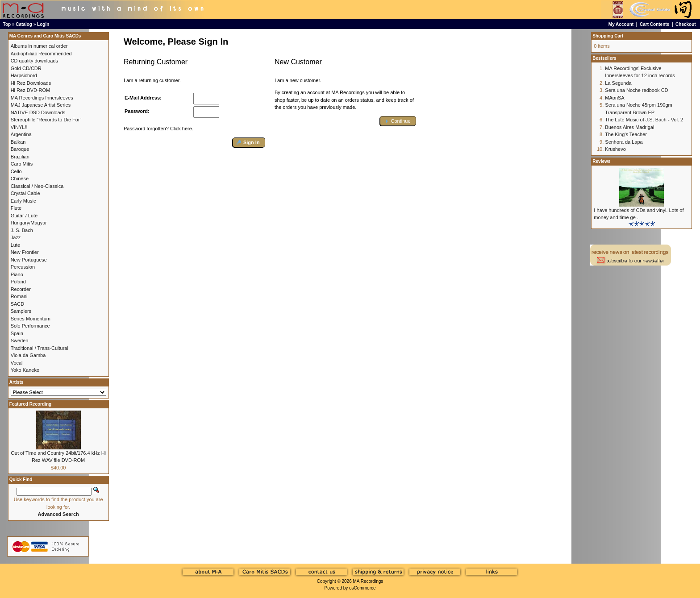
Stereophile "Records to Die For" (46, 120)
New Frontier (25, 252)
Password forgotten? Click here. (158, 129)
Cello (16, 171)
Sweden (20, 341)
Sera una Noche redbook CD (636, 90)
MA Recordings (368, 581)
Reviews (601, 161)
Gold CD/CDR (26, 68)
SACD (18, 304)
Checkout (686, 24)
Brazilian (20, 157)
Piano (17, 274)
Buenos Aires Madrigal (629, 127)
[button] (249, 143)
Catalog (24, 24)
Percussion (23, 267)
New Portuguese (29, 260)
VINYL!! (19, 127)
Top (7, 24)
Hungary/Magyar (29, 223)
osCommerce (362, 588)
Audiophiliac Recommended (41, 54)
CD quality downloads (34, 61)
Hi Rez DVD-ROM (31, 90)
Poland (18, 282)
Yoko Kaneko (25, 370)
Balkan (18, 142)
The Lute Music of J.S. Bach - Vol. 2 (644, 120)
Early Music (23, 201)
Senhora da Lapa (624, 142)
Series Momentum (31, 319)
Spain (17, 333)
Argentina (21, 134)
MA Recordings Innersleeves (42, 98)
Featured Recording (30, 404)
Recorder (21, 289)
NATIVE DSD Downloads (38, 112)
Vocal (17, 363)
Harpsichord (24, 75)
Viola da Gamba (28, 355)
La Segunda (618, 83)
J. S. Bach (22, 230)
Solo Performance (30, 326)
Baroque (20, 149)
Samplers (21, 311)
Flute (16, 208)
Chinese (20, 179)
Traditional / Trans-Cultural (40, 348)
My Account (621, 24)
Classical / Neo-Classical (38, 186)
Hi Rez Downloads (31, 83)
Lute (15, 245)
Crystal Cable (25, 193)
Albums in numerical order (39, 46)
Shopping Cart (608, 36)
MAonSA (615, 98)
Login (43, 24)
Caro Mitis (22, 164)
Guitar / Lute (24, 216)
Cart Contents (654, 24)
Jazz (16, 237)
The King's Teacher (626, 134)
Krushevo (615, 149)
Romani (19, 296)
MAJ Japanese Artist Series (41, 105)
